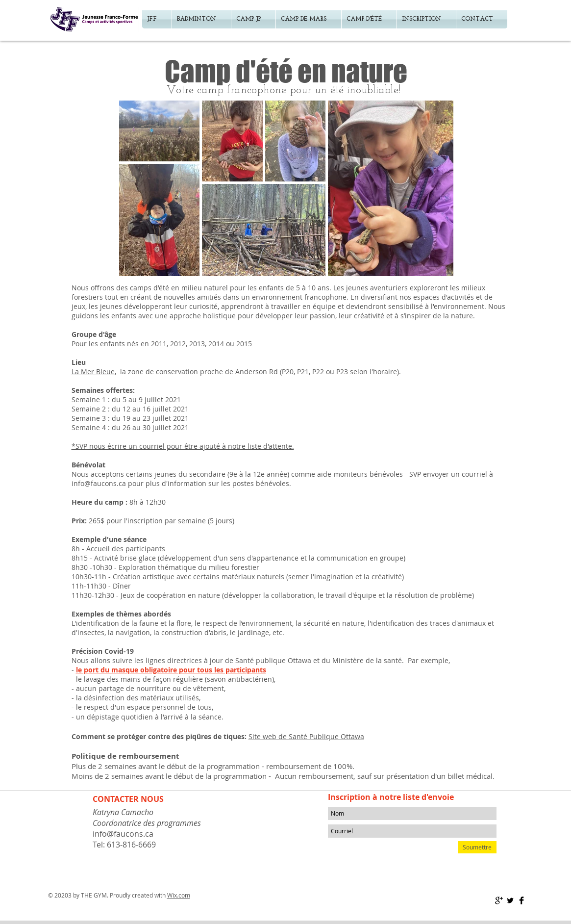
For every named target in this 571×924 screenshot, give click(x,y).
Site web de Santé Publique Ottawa (306, 736)
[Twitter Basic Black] (510, 900)
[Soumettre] (477, 847)
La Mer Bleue (93, 372)
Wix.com (179, 895)
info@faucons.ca (99, 483)
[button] (426, 19)
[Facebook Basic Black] (521, 900)
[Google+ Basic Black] (499, 900)
